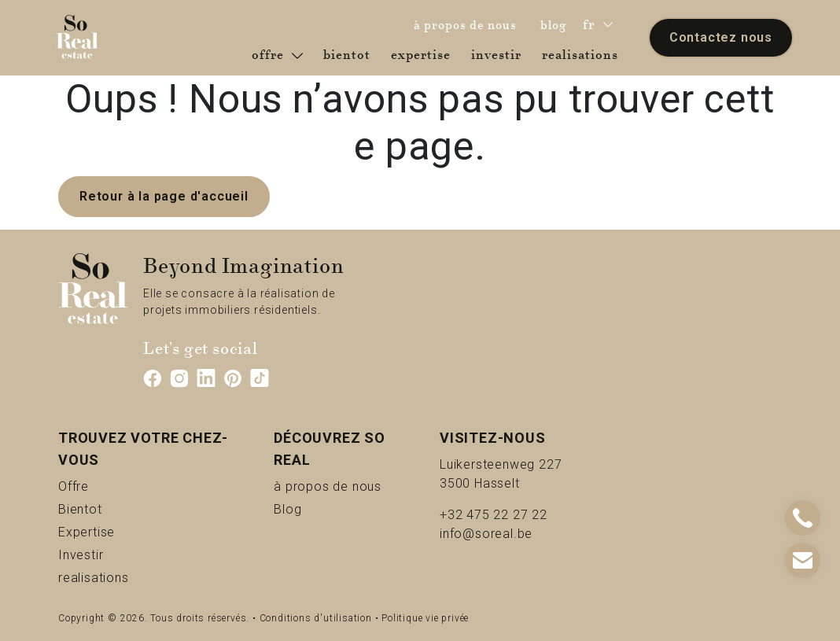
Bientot (106, 508)
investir (499, 54)
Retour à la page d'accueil (164, 196)
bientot (350, 54)
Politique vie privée (425, 618)
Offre (93, 486)
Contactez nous (721, 37)
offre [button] (277, 55)
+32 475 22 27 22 (494, 515)
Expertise (119, 531)
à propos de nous (469, 24)
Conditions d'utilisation (316, 618)
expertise (424, 54)
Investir (107, 554)
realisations (583, 54)
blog (558, 24)
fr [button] (598, 25)
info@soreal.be (486, 534)
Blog (306, 508)
